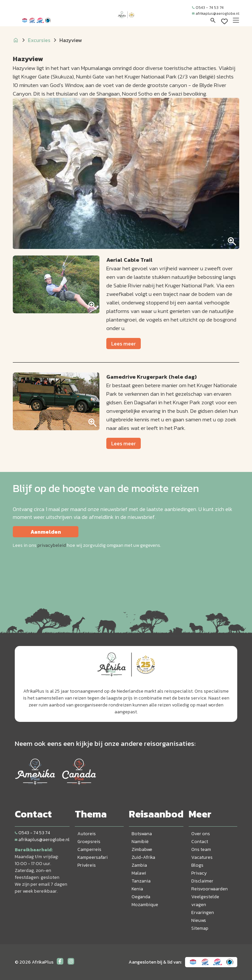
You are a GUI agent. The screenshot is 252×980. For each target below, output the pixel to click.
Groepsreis (89, 842)
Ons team (201, 849)
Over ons (201, 834)
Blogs (197, 865)
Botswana (142, 834)
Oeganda (141, 897)
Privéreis (87, 865)
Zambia (139, 865)
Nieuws (199, 920)
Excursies (39, 40)
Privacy (199, 873)
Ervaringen (203, 913)
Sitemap (200, 928)
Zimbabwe (142, 849)
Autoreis (87, 834)
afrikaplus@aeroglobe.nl (216, 13)
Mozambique (145, 905)
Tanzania (141, 881)
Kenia (137, 889)
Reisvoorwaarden (210, 889)
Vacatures (202, 857)
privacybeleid (52, 545)
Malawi (139, 873)
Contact (200, 842)
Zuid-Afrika (143, 857)
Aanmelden (46, 532)
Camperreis (89, 849)
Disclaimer (202, 881)
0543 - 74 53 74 (208, 8)
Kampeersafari (93, 857)
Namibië (140, 842)
